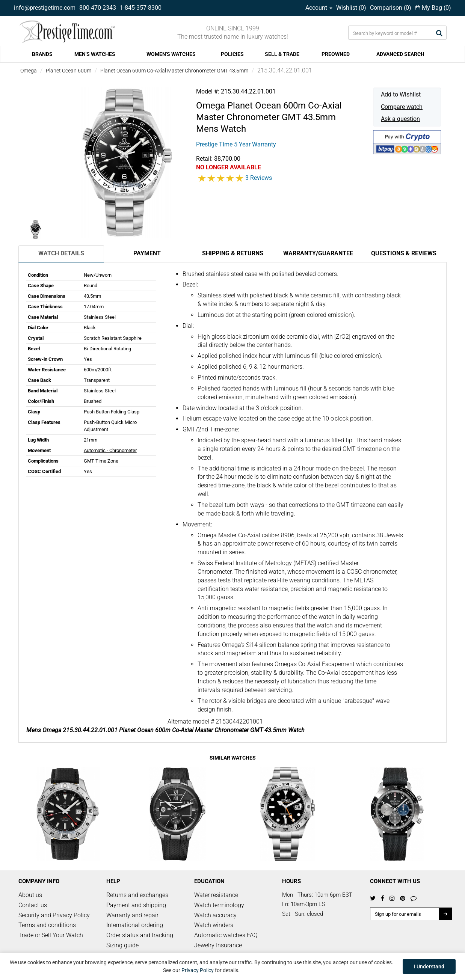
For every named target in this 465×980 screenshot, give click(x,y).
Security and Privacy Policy (54, 915)
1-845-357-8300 (141, 8)
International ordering (135, 925)
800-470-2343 (98, 8)
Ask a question (400, 119)
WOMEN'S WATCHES (171, 54)
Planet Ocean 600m (69, 71)
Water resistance (216, 895)
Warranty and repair (132, 915)
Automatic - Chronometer (110, 450)
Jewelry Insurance (218, 945)
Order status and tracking (140, 935)
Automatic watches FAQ (226, 935)
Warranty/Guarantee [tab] (318, 253)
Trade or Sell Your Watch (51, 935)
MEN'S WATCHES (95, 54)
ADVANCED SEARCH (400, 54)
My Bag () (433, 8)
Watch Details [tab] (61, 253)
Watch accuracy (215, 915)
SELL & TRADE (282, 54)
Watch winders (214, 925)
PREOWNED (336, 54)
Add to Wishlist (401, 94)
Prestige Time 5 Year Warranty (236, 144)
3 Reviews (259, 178)
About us (30, 895)
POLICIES (232, 54)
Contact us (33, 905)
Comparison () (391, 8)
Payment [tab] (147, 253)
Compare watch (402, 107)
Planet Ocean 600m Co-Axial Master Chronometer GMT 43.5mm (174, 71)
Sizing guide (122, 945)
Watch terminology (219, 905)
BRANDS (42, 54)
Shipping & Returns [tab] (233, 253)
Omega (29, 71)
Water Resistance (47, 370)
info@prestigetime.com (45, 8)
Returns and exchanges (137, 895)
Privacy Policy (198, 970)
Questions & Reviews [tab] (404, 253)
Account (319, 8)
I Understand (429, 966)
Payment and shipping (136, 905)
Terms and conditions (47, 925)
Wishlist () (351, 8)
